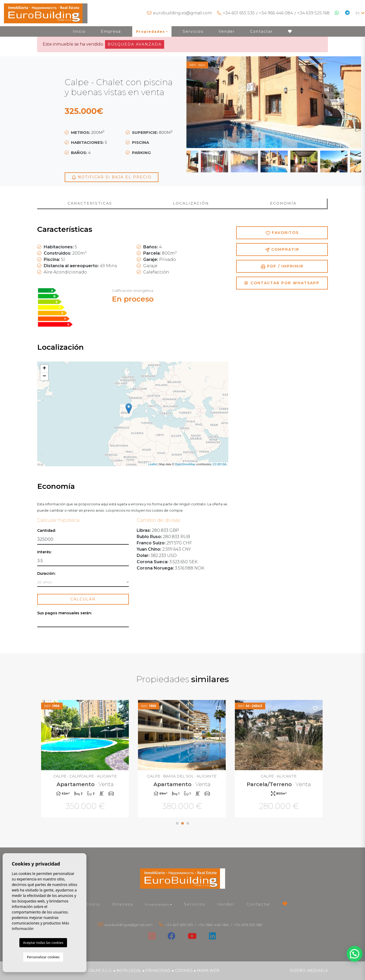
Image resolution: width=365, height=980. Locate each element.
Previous (200, 102)
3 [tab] (188, 823)
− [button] (44, 376)
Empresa (111, 31)
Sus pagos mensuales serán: (65, 613)
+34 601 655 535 (239, 13)
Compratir (282, 250)
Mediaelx (317, 971)
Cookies (184, 971)
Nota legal (129, 971)
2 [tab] (182, 823)
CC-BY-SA (219, 464)
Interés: (44, 552)
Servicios (193, 31)
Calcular (83, 599)
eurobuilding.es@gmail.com (182, 13)
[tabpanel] (86, 759)
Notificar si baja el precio (112, 177)
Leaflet (153, 464)
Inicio (79, 31)
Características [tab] (90, 203)
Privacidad (158, 971)
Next (348, 102)
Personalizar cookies (43, 957)
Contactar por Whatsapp (282, 283)
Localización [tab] (191, 203)
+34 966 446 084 (276, 13)
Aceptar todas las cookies (43, 943)
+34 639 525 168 (313, 13)
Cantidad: (46, 531)
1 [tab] (177, 823)
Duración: (46, 574)
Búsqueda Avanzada (135, 44)
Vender (227, 31)
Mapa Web (208, 971)
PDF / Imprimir (282, 266)
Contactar (261, 31)
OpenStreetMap (185, 464)
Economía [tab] (283, 203)
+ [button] (44, 369)
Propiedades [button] (151, 32)
